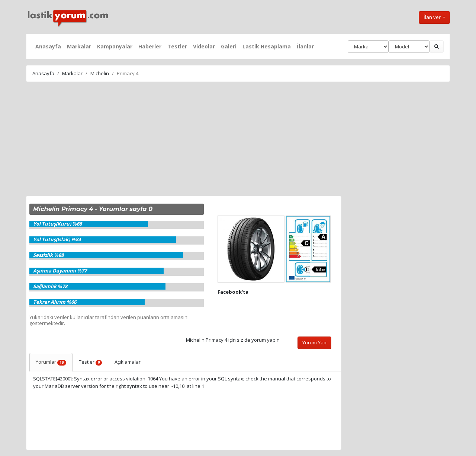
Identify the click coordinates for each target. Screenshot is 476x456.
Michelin (100, 73)
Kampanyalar (115, 46)
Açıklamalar (128, 362)
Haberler (150, 46)
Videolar (204, 46)
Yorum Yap (314, 342)
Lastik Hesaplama (267, 46)
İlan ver (433, 17)
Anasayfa (48, 46)
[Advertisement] (238, 140)
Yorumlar (51, 362)
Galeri (229, 46)
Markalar (79, 46)
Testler (177, 46)
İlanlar (305, 46)
